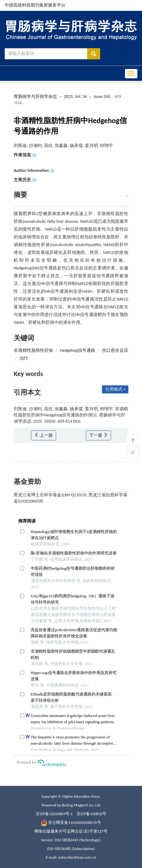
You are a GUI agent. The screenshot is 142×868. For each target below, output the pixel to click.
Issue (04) (102, 96)
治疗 (24, 358)
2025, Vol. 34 (76, 96)
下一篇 (98, 435)
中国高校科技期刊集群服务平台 (35, 5)
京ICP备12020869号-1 (54, 814)
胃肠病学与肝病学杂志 (35, 96)
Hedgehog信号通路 (78, 350)
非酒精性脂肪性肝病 (33, 350)
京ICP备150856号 (91, 814)
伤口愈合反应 (115, 350)
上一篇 (44, 435)
